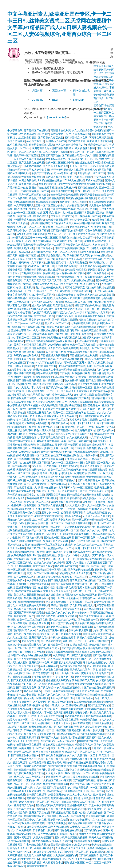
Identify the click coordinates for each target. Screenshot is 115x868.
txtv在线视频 (101, 255)
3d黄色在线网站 (28, 523)
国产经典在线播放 (17, 298)
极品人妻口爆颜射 (70, 330)
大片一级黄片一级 (63, 448)
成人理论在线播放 (53, 302)
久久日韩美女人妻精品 (48, 577)
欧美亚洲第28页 (47, 184)
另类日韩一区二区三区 (26, 155)
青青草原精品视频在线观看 (82, 352)
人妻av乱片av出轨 (29, 452)
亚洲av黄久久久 (30, 641)
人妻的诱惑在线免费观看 (52, 438)
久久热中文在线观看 (84, 234)
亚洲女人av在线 (35, 495)
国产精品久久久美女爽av (65, 223)
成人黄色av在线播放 (100, 205)
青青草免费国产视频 (62, 191)
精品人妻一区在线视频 (44, 466)
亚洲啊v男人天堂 (104, 570)
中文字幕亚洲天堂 (99, 491)
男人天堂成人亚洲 (17, 663)
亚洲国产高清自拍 (51, 155)
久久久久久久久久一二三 (88, 545)
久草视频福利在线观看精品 (89, 702)
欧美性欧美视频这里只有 (93, 445)
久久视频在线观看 (104, 627)
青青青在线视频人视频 (68, 259)
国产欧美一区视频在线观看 (75, 373)
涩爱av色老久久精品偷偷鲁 (26, 791)
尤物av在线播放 (94, 230)
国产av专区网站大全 (19, 173)
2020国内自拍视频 (58, 345)
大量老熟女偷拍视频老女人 (31, 470)
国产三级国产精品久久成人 (45, 648)
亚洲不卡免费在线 (85, 677)
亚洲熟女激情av (36, 570)
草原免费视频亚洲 (43, 377)
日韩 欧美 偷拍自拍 (76, 270)
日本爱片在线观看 (36, 795)
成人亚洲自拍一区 (90, 802)
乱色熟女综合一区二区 (20, 291)
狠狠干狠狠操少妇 (90, 284)
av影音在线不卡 (86, 238)
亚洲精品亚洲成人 (80, 227)
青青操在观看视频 (61, 584)
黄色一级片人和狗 (68, 555)
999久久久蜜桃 (20, 223)
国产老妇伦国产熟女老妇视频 (67, 230)
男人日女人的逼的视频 (66, 284)
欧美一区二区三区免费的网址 (70, 413)
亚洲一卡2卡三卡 (96, 302)
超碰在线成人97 (67, 188)
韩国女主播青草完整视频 (65, 802)
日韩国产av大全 (50, 738)
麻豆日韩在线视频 (17, 209)
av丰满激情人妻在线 (40, 448)
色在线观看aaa (16, 341)
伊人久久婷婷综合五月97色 (71, 145)
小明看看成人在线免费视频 (29, 220)
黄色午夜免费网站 (89, 616)
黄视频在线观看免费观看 (59, 652)
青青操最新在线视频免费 (81, 370)
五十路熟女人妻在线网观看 (29, 159)
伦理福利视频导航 (40, 223)
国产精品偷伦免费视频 (29, 380)
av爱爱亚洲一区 (42, 702)
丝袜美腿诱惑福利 (56, 263)
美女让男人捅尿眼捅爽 (100, 141)
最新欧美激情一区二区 (75, 491)
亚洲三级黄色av (44, 248)
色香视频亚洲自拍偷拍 (37, 134)
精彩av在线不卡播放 (74, 273)
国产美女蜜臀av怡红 (23, 491)
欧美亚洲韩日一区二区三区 (34, 748)
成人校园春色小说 (41, 252)
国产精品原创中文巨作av (28, 302)
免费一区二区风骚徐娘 (83, 345)
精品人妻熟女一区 (91, 498)
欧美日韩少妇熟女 (17, 230)
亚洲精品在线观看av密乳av (26, 591)
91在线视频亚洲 (77, 141)
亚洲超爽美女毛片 (42, 148)
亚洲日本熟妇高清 (89, 416)
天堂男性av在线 (81, 134)
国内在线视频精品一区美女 (95, 463)
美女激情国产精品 (39, 230)
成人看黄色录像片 (64, 377)
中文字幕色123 (61, 655)
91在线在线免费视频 (95, 513)
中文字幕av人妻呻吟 (100, 438)
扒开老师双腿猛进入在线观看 (67, 170)
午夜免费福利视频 (29, 527)
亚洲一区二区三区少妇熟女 (51, 205)
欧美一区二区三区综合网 (59, 163)
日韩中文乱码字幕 (45, 359)
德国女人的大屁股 (39, 623)
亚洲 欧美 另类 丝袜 (81, 334)
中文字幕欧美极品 (77, 263)
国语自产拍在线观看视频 (43, 188)
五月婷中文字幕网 (92, 259)
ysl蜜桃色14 (42, 423)
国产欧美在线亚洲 (75, 716)
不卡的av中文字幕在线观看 (42, 363)
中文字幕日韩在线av (62, 216)
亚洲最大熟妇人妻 (24, 248)
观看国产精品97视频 (99, 184)
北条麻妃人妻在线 (56, 159)
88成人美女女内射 (87, 341)
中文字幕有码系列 (17, 295)
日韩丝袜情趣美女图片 (96, 359)
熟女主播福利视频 (75, 380)
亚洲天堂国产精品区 (89, 266)
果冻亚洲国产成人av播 (56, 541)
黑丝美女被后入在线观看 (47, 752)
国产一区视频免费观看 (83, 541)
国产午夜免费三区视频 (24, 398)
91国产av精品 (19, 655)
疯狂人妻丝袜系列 (80, 220)
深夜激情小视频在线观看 (40, 277)
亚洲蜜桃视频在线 (101, 227)
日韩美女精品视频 (102, 723)
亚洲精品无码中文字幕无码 (51, 805)
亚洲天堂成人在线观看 (87, 691)
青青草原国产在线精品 (82, 580)
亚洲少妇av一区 (50, 513)
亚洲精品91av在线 (56, 141)
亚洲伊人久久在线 (36, 820)
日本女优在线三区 (93, 663)
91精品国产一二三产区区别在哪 (52, 291)
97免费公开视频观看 (57, 220)
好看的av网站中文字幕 (20, 441)
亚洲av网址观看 (23, 838)
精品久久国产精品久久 (26, 609)
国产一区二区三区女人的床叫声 (55, 545)
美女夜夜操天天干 (41, 677)
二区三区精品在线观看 (56, 152)
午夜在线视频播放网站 (90, 277)
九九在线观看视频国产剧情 (34, 463)
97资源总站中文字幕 (97, 313)
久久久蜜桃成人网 (77, 438)
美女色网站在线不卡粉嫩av (58, 745)
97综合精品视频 (60, 605)
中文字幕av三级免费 (40, 298)
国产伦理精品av (95, 380)
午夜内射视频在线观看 (63, 209)
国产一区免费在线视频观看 (77, 402)
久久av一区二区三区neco (84, 166)
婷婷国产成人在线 (99, 509)
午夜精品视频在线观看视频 (81, 198)
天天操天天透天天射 (103, 784)
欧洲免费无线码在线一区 (98, 241)
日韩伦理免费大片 (99, 263)
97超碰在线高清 (16, 866)
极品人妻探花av (90, 252)
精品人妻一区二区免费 (71, 816)
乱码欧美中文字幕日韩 (31, 263)
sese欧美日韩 (106, 295)
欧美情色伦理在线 (63, 305)
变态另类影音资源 (56, 602)
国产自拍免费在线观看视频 (99, 688)
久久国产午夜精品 (42, 313)
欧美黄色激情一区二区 (85, 584)
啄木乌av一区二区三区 (80, 488)
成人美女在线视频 (41, 305)
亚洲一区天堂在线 (56, 570)
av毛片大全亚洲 (35, 141)
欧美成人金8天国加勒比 (98, 170)
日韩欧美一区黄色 (58, 645)
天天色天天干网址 (61, 723)
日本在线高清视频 (26, 420)
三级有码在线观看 (76, 705)
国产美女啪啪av (105, 430)
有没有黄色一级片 (61, 134)
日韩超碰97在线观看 (70, 405)
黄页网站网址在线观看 (24, 427)
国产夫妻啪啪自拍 (24, 459)
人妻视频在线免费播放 (56, 670)
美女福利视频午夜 (39, 434)
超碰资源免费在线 (45, 616)
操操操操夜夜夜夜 (91, 223)
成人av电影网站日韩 (65, 173)
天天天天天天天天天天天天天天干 (43, 280)
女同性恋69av (61, 298)
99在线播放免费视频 (40, 655)
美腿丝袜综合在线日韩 (20, 430)
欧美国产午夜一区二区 (82, 152)
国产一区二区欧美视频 (84, 520)
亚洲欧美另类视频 (34, 270)
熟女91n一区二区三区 (23, 213)
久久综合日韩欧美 (78, 788)
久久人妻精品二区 (24, 577)
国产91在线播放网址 (35, 484)
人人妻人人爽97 (89, 555)
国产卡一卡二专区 (51, 527)
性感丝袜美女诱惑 (66, 588)
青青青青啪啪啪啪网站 (99, 477)
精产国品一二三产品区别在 (29, 777)
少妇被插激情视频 (77, 205)
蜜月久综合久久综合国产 (57, 591)
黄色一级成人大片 (62, 395)
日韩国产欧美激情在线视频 (70, 248)
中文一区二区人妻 (61, 748)
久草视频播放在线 (21, 555)
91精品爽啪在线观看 (19, 284)
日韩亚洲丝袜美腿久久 (39, 413)
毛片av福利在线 (86, 588)
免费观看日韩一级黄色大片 (29, 559)
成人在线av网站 (89, 455)
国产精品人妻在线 (26, 688)
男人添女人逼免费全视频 (47, 402)
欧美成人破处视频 (51, 595)
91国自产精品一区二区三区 (95, 409)
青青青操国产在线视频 (36, 130)
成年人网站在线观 (84, 395)
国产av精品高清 (76, 809)
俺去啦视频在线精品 (47, 202)
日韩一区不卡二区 (94, 791)
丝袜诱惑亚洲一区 (53, 380)
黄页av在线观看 (33, 670)
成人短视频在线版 (96, 816)
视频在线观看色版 (26, 438)
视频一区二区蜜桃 (29, 255)
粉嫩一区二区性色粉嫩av (65, 598)
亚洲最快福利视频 (72, 791)
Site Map (78, 100)
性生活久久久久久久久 (100, 413)
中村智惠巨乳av (30, 859)
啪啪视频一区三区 (82, 388)
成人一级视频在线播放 (45, 330)
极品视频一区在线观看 (24, 505)
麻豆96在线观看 (81, 723)
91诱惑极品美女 (71, 338)
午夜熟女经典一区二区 (72, 427)
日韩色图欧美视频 (31, 863)
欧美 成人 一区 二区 (37, 520)
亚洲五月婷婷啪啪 (21, 566)
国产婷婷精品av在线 (76, 138)
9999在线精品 (48, 741)
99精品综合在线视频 (65, 384)
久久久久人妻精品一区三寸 (82, 755)
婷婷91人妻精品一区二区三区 (33, 455)
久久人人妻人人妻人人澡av (29, 388)
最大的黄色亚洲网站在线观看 (30, 345)
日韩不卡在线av (72, 516)
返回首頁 (37, 91)
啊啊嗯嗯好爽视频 (88, 741)
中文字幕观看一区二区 (80, 602)
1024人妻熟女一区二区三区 (82, 159)
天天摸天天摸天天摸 (33, 177)
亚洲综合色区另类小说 (53, 255)
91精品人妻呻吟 (99, 534)
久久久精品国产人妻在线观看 (50, 788)
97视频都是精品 (78, 645)
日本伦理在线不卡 (67, 834)
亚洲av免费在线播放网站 (72, 184)
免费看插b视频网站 (72, 513)
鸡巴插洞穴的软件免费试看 (97, 338)
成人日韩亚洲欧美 (96, 666)
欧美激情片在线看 (104, 759)
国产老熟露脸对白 (43, 309)
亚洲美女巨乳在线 (56, 495)
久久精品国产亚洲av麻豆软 (52, 630)
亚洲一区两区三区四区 (80, 177)
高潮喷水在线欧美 (61, 130)
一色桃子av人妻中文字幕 (35, 170)
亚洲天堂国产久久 (82, 434)
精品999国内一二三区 (49, 245)
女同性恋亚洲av (71, 659)
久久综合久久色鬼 (56, 352)
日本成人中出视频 (21, 402)
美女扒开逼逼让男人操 (45, 473)
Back (55, 100)
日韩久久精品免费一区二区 (92, 638)
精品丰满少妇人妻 (21, 370)
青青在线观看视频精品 (95, 470)
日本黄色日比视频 (26, 716)
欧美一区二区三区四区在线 (26, 152)
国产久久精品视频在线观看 (79, 280)
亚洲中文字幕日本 (21, 330)
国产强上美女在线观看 (31, 163)
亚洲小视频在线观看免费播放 (71, 838)
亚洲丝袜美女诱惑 (42, 284)
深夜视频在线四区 (61, 813)
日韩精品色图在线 (66, 734)
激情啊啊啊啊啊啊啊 (33, 602)
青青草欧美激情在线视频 (89, 316)
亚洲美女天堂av (97, 270)
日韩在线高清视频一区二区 (34, 191)
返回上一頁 (59, 91)
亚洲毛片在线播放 (31, 166)
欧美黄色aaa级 (67, 238)
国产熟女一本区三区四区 (73, 202)
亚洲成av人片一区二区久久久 (79, 752)
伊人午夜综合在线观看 (96, 648)
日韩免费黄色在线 (66, 266)
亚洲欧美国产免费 (24, 359)
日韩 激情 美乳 (81, 798)
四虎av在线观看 (94, 180)
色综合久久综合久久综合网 (49, 563)
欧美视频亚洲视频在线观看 (85, 298)
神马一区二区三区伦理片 (28, 784)
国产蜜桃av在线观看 (66, 566)
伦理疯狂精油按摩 (21, 509)
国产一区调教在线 (85, 538)
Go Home (37, 100)
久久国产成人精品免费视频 (63, 348)
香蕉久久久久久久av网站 (63, 620)
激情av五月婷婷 (98, 645)
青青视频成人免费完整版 (54, 355)
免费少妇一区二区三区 (36, 502)
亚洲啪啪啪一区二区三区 (91, 173)
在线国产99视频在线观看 (65, 455)
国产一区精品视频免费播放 (68, 709)
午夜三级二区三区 (37, 548)
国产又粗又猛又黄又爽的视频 (28, 680)
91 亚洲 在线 (29, 545)
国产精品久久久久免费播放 (23, 741)
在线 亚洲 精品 (45, 213)
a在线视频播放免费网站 (87, 841)
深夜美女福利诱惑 (81, 655)
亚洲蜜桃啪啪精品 (26, 588)
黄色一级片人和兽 (44, 430)
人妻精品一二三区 (80, 827)
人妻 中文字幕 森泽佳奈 (51, 398)
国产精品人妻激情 (58, 580)
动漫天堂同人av (84, 745)
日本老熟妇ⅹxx (88, 598)
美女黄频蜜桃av (101, 323)
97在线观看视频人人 (25, 488)
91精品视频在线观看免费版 (66, 502)
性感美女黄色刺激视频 (56, 784)
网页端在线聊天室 (99, 138)
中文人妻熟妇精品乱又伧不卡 (79, 527)
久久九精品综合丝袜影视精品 (88, 130)
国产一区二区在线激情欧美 (96, 659)
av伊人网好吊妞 (66, 341)
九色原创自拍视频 (26, 138)
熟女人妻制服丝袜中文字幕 (26, 541)
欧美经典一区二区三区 (56, 227)
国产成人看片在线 (56, 177)
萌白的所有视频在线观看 (100, 288)
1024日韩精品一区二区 (88, 191)
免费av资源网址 (88, 595)
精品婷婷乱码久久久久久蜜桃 (75, 573)
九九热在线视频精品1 (83, 327)
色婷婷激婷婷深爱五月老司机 (45, 763)
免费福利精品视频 (61, 798)
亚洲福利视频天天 (77, 805)
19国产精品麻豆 (65, 316)
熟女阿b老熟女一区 (40, 320)
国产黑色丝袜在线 (61, 434)
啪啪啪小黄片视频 (85, 713)
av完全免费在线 (28, 180)
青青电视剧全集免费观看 (64, 195)
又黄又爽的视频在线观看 (83, 420)
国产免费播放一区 (88, 620)
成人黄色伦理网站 (85, 148)
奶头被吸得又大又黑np (80, 255)
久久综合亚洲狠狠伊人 (70, 688)
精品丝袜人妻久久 (87, 295)
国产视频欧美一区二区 (87, 216)
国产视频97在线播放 (84, 780)
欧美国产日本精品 (42, 173)
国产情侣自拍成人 (63, 148)
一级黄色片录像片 (90, 720)
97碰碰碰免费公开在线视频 (42, 498)
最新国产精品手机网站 (87, 305)
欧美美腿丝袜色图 (44, 848)
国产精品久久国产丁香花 (84, 670)
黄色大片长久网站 (29, 666)
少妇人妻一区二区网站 (41, 295)
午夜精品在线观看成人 (26, 355)
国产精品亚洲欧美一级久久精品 (80, 155)
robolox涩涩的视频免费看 (31, 234)
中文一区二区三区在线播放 (42, 573)
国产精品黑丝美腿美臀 (101, 577)
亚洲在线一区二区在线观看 (59, 538)
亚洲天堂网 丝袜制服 (57, 777)
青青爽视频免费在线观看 (69, 309)
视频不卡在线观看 (75, 477)
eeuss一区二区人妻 (32, 323)
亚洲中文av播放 (64, 213)
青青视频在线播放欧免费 (83, 355)
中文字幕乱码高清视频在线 (41, 341)
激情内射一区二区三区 (47, 391)
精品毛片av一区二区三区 (40, 266)
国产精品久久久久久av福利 (69, 313)
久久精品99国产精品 (76, 459)
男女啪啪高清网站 (85, 430)
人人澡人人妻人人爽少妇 (96, 516)
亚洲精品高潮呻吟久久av (21, 630)
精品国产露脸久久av (58, 327)
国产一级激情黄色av (98, 273)
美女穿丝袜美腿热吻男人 (49, 288)
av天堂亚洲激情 (57, 795)
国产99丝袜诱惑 (16, 480)
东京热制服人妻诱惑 (80, 630)
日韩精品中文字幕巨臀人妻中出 (61, 409)
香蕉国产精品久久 (66, 480)
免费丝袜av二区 (23, 752)
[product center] (56, 117)
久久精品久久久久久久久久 (83, 484)
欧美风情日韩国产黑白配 (35, 216)
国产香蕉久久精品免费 (51, 138)
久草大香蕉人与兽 (40, 395)
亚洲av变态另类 (105, 280)
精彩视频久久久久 (98, 145)
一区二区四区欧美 (103, 291)
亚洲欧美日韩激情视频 (34, 348)
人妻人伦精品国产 (67, 741)
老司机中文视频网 (24, 373)
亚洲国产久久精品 (21, 377)
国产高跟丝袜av (65, 430)
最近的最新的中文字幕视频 (34, 605)
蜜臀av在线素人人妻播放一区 (50, 370)
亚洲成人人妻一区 (42, 713)
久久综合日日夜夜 (35, 327)
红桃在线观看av (54, 270)
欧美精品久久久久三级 (20, 848)
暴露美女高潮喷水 (104, 402)
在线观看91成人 (57, 484)
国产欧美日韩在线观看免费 (36, 384)
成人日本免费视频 (21, 830)
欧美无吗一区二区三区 (59, 234)
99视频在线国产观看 (77, 398)
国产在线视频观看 (89, 855)
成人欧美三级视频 (85, 623)
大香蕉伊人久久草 (39, 209)
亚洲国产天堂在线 (90, 195)
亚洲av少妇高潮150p (62, 698)
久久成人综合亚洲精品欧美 (39, 734)
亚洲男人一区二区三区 (92, 348)
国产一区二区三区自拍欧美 (34, 195)
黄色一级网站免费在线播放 (31, 766)
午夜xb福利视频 (25, 288)
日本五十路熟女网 (24, 366)
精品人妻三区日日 (49, 634)
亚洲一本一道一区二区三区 (43, 238)
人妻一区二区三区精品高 (66, 252)
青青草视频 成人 (28, 184)
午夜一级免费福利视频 (36, 845)
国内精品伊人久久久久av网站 (61, 416)
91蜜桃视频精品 (81, 748)
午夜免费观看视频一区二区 (63, 530)
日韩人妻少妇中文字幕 (51, 716)
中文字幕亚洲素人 (24, 205)
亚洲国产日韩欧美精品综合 (89, 213)
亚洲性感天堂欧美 (67, 616)
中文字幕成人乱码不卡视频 (23, 405)
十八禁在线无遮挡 (102, 845)
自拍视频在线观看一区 (87, 163)
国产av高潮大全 (81, 552)
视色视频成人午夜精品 (58, 680)
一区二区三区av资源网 (99, 863)
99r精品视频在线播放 (50, 180)
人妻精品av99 (32, 780)
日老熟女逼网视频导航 (47, 441)
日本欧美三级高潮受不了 (48, 534)
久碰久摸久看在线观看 (32, 352)
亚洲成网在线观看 (24, 202)
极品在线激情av (52, 273)
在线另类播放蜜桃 (63, 713)
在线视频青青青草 (66, 295)
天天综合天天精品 (21, 241)
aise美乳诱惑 (19, 238)
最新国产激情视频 (61, 845)
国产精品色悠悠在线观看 (68, 830)
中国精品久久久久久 (81, 759)
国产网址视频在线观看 (65, 320)
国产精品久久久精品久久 (77, 245)
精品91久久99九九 (75, 302)
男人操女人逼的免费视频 (38, 855)
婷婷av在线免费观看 (47, 373)
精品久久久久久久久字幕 (94, 530)
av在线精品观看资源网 (76, 534)
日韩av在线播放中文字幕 (72, 366)
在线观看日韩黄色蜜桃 (69, 730)
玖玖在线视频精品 (17, 145)
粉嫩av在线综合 (88, 320)
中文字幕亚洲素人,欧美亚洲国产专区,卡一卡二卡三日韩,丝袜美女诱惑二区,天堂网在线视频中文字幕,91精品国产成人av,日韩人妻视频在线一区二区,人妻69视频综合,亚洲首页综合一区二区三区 (60, 27)
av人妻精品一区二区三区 (25, 338)
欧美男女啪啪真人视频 (41, 145)
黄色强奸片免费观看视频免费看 (47, 198)
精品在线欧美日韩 (58, 334)
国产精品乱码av (76, 495)
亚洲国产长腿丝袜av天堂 (21, 445)
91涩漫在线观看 (38, 334)
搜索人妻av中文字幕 (19, 313)
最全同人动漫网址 (90, 466)
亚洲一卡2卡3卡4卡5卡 (83, 423)
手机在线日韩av (23, 673)
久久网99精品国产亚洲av (72, 363)
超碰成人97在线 (25, 423)
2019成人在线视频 (74, 180)
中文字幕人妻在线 (63, 677)
